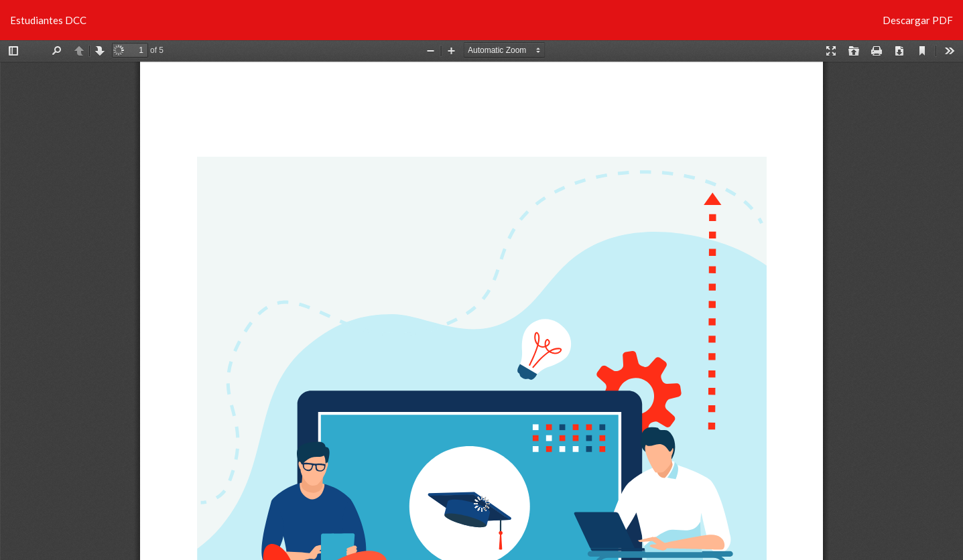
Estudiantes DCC (48, 20)
